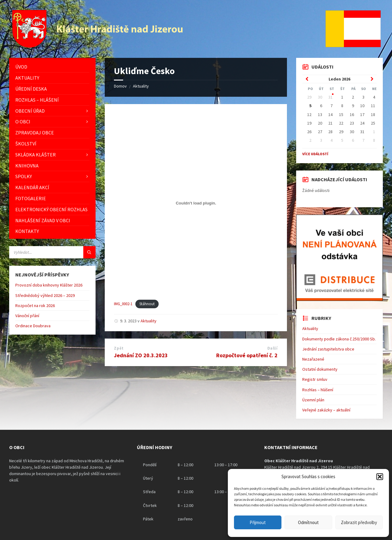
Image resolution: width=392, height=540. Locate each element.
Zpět (119, 348)
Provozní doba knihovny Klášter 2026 (49, 285)
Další (273, 348)
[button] (380, 477)
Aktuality (141, 86)
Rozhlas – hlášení (318, 390)
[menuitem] (52, 67)
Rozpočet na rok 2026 (35, 306)
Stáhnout (147, 304)
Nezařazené (313, 359)
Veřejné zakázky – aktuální (326, 410)
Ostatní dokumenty (320, 369)
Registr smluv (315, 379)
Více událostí (315, 154)
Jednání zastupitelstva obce (328, 349)
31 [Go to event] (330, 97)
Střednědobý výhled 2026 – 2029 (45, 295)
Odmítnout (308, 522)
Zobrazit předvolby (359, 522)
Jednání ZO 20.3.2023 (141, 355)
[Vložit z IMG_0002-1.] (196, 203)
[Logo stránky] (98, 46)
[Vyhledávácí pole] (52, 252)
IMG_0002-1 (123, 304)
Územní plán (313, 400)
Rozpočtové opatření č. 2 (247, 355)
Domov (120, 86)
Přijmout (258, 522)
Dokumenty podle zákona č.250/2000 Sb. (339, 339)
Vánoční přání (27, 316)
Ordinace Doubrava (33, 326)
